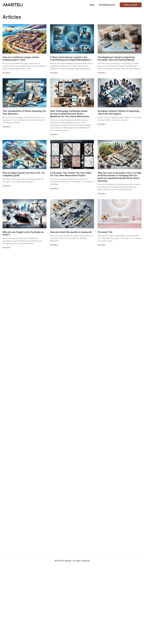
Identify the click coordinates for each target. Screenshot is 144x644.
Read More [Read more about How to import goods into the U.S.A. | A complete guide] (7, 186)
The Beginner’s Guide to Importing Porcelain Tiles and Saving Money (116, 59)
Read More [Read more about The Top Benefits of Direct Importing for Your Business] (7, 127)
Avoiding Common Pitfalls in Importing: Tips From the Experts (119, 112)
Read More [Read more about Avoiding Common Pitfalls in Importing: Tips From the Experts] (102, 124)
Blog (92, 5)
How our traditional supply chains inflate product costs (21, 59)
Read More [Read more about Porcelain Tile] (102, 245)
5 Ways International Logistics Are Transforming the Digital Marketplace (70, 59)
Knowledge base (107, 5)
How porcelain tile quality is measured (71, 232)
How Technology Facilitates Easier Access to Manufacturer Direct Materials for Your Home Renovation (70, 114)
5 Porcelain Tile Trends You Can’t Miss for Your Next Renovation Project (71, 174)
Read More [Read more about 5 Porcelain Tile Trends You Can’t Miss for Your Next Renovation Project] (54, 188)
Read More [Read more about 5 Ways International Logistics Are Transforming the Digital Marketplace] (54, 73)
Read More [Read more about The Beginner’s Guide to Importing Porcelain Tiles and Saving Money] (102, 73)
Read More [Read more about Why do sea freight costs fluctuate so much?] (7, 248)
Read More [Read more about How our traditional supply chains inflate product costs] (7, 73)
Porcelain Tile (105, 232)
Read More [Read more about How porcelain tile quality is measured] (54, 245)
